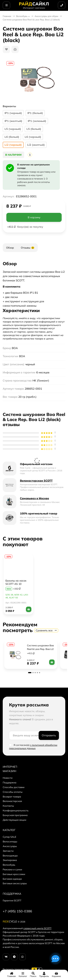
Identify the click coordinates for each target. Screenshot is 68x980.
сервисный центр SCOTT (37, 928)
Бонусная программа (15, 815)
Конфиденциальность (16, 810)
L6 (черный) (33, 137)
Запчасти (8, 851)
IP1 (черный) (13, 113)
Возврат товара (12, 797)
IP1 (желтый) (13, 121)
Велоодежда (10, 856)
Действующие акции (15, 820)
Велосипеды (10, 841)
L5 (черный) (13, 129)
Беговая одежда (12, 879)
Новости (8, 778)
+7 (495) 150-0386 (17, 911)
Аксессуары (10, 846)
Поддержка (10, 782)
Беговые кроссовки (14, 874)
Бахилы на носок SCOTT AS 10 (16, 582)
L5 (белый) (34, 129)
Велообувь (22, 16)
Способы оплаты (13, 792)
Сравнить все (46, 630)
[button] (30, 673)
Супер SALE (10, 837)
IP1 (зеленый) (37, 121)
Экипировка (10, 860)
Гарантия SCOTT (12, 900)
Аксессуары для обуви (46, 16)
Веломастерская (12, 801)
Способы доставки (14, 787)
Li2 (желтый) (36, 145)
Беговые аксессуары (15, 883)
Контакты (8, 806)
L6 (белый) (12, 137)
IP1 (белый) (35, 113)
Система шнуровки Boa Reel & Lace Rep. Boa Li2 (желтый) (41, 649)
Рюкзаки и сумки (12, 869)
